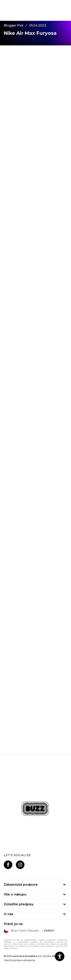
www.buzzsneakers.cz (27, 956)
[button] (60, 956)
